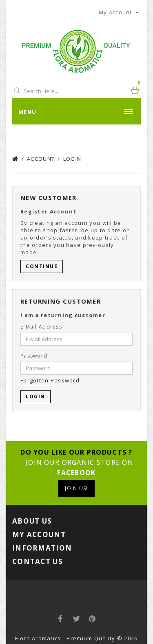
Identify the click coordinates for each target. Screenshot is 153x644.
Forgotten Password (50, 380)
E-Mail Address (41, 327)
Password (34, 356)
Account (41, 159)
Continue (42, 266)
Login (72, 159)
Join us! (76, 488)
